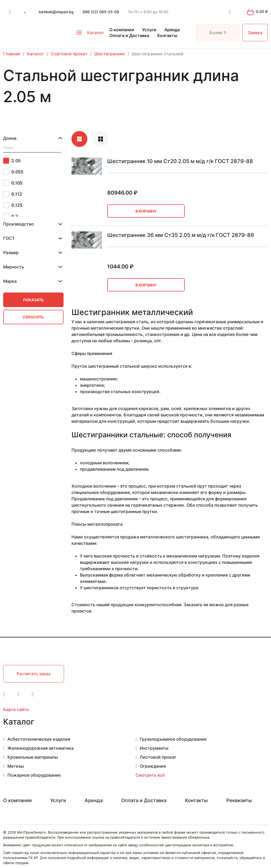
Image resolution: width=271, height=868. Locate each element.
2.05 (12, 161)
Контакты (167, 35)
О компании (122, 30)
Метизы (16, 766)
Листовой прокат (158, 757)
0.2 (11, 216)
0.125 (13, 205)
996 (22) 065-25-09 (101, 12)
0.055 (13, 172)
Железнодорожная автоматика (40, 748)
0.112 (13, 194)
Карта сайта (16, 709)
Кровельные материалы (33, 757)
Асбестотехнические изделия (39, 739)
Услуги (149, 30)
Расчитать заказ (34, 674)
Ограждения (153, 766)
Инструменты (154, 748)
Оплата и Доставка (129, 35)
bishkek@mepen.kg (56, 12)
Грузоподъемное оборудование (173, 739)
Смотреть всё (150, 775)
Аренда (172, 30)
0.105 (13, 183)
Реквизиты (239, 800)
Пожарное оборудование (34, 775)
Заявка (255, 33)
